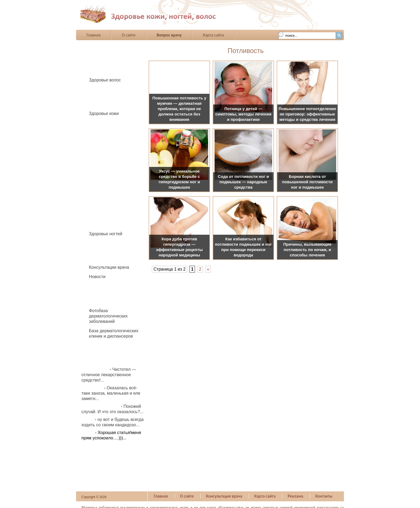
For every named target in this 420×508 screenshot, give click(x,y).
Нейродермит (105, 173)
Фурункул (101, 217)
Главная (94, 35)
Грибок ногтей (106, 250)
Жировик (100, 159)
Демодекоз (102, 152)
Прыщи (99, 195)
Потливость (103, 188)
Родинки (100, 210)
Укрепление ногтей (110, 258)
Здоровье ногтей (106, 234)
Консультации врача (109, 267)
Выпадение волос (109, 89)
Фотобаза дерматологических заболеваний (108, 316)
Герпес (98, 145)
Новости (97, 277)
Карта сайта (213, 35)
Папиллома (103, 181)
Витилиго (101, 137)
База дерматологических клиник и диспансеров (114, 333)
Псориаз (100, 202)
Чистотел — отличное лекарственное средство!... (109, 375)
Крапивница (104, 166)
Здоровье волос (105, 80)
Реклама (295, 496)
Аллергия (101, 123)
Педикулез (102, 97)
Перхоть (100, 104)
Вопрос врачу (169, 35)
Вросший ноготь (108, 243)
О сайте (129, 35)
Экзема (99, 224)
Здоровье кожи (104, 113)
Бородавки (102, 130)
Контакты (324, 496)
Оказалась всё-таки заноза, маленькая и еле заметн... (111, 393)
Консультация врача (224, 496)
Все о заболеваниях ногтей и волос (164, 14)
